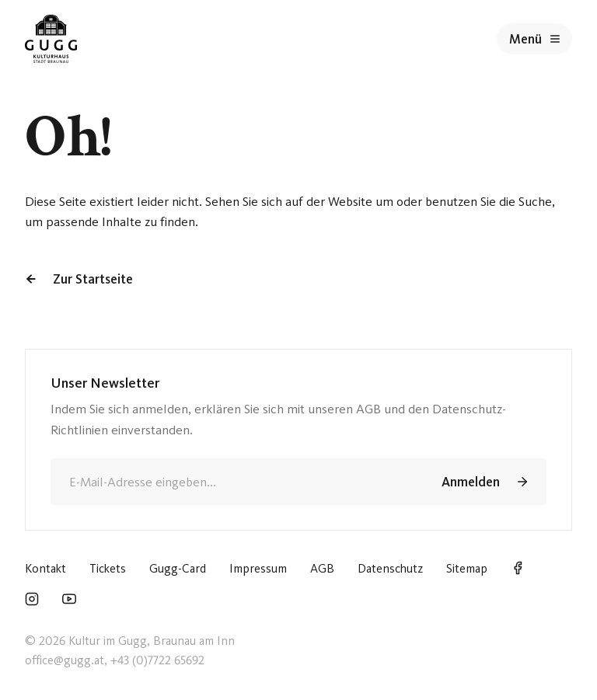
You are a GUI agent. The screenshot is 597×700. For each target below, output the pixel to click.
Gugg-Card (178, 568)
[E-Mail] (234, 482)
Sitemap (467, 568)
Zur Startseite (79, 279)
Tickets (108, 568)
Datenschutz (390, 568)
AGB (322, 568)
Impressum (258, 568)
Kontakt (45, 568)
